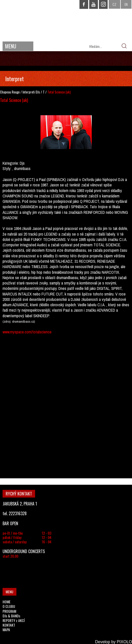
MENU (11, 46)
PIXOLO (124, 642)
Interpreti (29, 92)
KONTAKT (9, 625)
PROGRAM (9, 611)
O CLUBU (9, 606)
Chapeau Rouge (10, 92)
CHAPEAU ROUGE (66, 20)
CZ (114, 4)
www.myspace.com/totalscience (27, 332)
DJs (38, 92)
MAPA (6, 630)
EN (126, 4)
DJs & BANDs (11, 616)
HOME (7, 602)
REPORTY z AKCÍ (14, 620)
